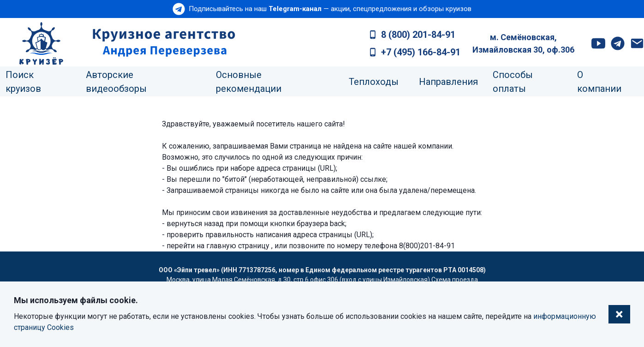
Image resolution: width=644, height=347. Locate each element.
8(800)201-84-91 (427, 246)
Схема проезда (455, 280)
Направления (448, 82)
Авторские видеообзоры (116, 82)
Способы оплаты (513, 82)
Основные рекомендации (249, 82)
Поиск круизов (23, 82)
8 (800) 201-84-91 (418, 35)
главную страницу (238, 246)
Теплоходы (374, 82)
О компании (599, 82)
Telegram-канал (295, 9)
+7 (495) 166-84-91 (421, 52)
